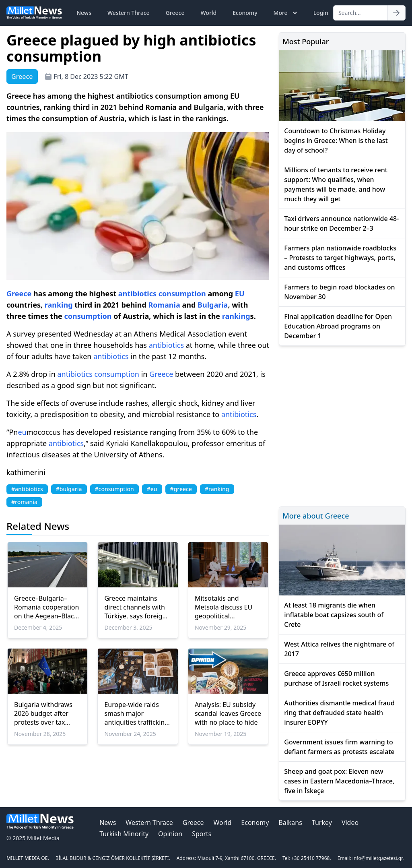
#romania (24, 502)
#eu (152, 489)
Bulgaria (213, 305)
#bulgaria (69, 489)
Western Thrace (129, 13)
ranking (59, 305)
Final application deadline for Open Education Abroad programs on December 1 (338, 326)
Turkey (322, 823)
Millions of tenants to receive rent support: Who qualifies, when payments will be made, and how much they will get (336, 184)
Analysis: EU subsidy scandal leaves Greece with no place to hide (228, 713)
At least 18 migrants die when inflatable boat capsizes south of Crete (334, 615)
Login (321, 13)
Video (350, 823)
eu (22, 432)
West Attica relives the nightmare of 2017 (339, 649)
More (286, 13)
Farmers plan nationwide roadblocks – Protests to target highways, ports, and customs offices (340, 258)
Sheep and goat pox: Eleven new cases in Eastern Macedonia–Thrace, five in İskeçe (339, 781)
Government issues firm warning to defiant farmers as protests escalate (339, 747)
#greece (181, 489)
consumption (182, 293)
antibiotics (137, 293)
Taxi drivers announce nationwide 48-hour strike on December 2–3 (341, 223)
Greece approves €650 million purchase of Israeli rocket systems (336, 678)
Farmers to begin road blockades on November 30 (339, 292)
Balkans (290, 823)
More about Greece (316, 516)
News (84, 13)
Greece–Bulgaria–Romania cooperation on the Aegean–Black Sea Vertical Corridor (46, 607)
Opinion (170, 834)
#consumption (114, 489)
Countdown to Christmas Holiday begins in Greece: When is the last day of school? (336, 141)
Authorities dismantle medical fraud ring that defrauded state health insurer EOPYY (339, 713)
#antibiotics (27, 489)
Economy (245, 13)
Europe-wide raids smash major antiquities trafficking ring (136, 713)
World (208, 13)
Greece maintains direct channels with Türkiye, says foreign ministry (135, 607)
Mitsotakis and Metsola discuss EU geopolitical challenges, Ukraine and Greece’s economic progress (224, 607)
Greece (175, 13)
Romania (164, 305)
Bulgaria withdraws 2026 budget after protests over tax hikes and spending (43, 713)
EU (240, 293)
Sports (202, 834)
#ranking (217, 489)
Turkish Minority (124, 834)
